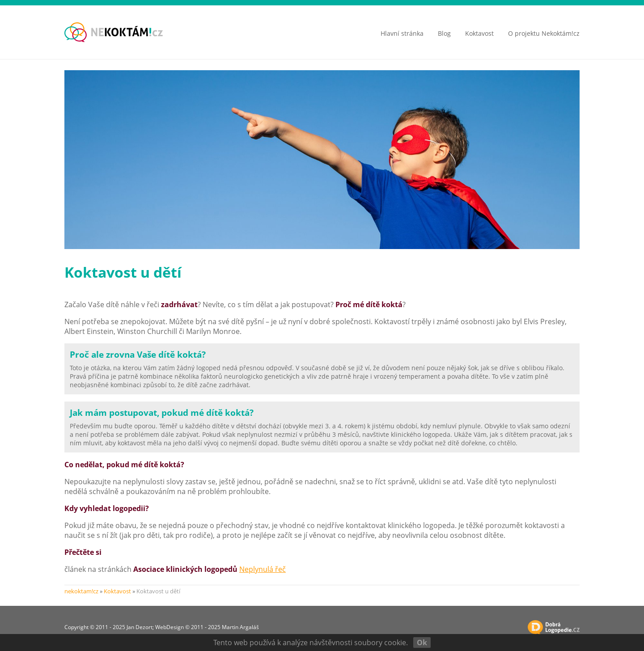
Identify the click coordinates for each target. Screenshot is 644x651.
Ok (422, 643)
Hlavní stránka (402, 33)
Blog (444, 33)
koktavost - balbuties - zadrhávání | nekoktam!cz (114, 32)
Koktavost (479, 33)
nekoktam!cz (81, 591)
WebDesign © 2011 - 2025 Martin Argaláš (207, 627)
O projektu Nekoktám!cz (544, 33)
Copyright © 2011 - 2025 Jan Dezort (108, 627)
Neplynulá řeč (263, 569)
